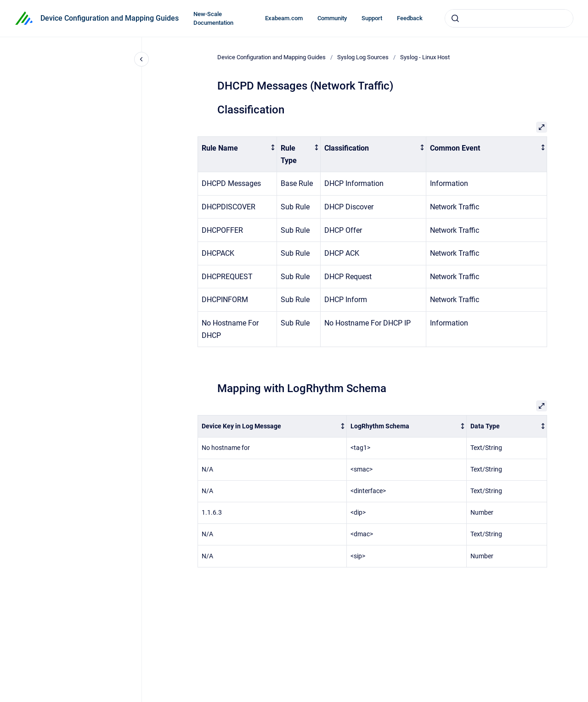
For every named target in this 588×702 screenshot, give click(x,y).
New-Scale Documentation (213, 19)
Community (332, 18)
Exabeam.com (284, 18)
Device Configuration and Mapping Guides (110, 18)
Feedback (410, 18)
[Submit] (455, 18)
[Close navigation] (141, 59)
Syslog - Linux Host (425, 57)
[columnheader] (237, 154)
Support (372, 18)
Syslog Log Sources (363, 57)
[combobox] (509, 18)
